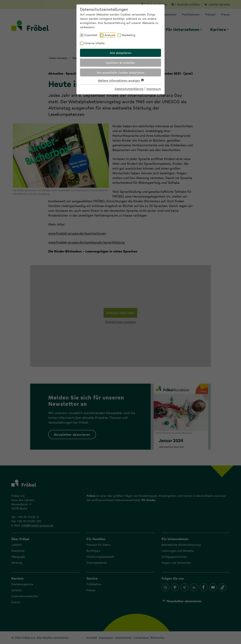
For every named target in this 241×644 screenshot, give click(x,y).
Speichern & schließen (121, 63)
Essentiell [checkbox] (91, 35)
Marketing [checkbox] (129, 35)
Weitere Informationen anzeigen (121, 80)
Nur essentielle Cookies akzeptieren (121, 72)
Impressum (154, 89)
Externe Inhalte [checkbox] (95, 43)
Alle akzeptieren (121, 53)
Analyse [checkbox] (110, 35)
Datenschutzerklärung (129, 89)
